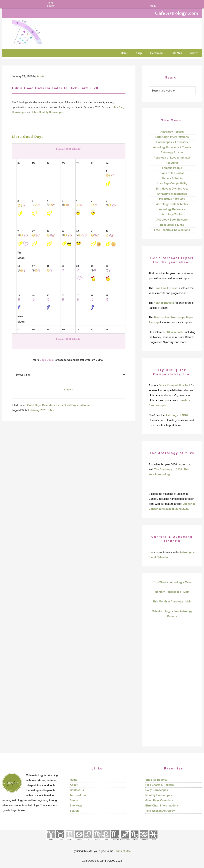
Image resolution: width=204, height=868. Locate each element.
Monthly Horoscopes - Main (172, 592)
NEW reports (175, 332)
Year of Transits (164, 303)
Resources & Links (172, 225)
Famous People (172, 168)
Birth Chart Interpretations (172, 137)
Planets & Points (172, 178)
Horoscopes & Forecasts (172, 142)
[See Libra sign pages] (106, 841)
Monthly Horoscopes (159, 795)
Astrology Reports (172, 132)
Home (74, 780)
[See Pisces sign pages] (153, 841)
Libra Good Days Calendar (73, 405)
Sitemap (75, 800)
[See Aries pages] (51, 841)
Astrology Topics (172, 214)
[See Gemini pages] (70, 841)
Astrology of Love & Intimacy (172, 158)
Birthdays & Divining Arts (172, 189)
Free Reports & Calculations (172, 230)
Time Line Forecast (166, 288)
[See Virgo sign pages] (97, 841)
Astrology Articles (172, 152)
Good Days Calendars (41, 405)
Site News (76, 806)
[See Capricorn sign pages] (135, 841)
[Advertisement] (172, 688)
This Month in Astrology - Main (172, 602)
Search (74, 811)
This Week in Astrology (160, 811)
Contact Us (77, 790)
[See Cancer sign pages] (79, 841)
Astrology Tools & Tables (172, 204)
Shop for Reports (156, 780)
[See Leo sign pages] (88, 841)
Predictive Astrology (172, 199)
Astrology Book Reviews (172, 220)
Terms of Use (78, 795)
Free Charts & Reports (160, 785)
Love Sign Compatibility (172, 183)
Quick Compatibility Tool (174, 385)
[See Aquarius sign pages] (144, 841)
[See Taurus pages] (60, 841)
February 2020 (37, 410)
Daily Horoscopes (157, 790)
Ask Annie (172, 163)
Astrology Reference (172, 209)
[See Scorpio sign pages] (115, 841)
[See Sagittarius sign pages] (125, 841)
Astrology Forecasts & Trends (172, 147)
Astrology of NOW (177, 415)
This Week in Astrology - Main (172, 582)
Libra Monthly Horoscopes (48, 112)
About (74, 785)
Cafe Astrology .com (37, 31)
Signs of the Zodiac (172, 173)
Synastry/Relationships (172, 194)
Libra (51, 410)
